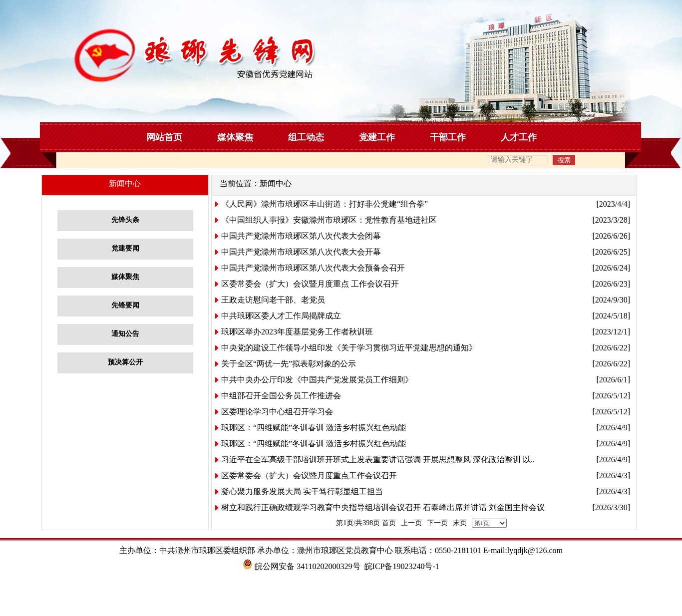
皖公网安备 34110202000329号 (301, 566)
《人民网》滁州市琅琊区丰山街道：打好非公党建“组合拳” (325, 204)
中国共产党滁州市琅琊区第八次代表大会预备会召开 (313, 268)
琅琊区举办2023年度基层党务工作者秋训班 (297, 332)
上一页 (411, 523)
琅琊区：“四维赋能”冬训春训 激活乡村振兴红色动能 (314, 428)
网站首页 (164, 137)
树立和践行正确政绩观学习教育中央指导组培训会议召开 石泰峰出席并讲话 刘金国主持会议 (383, 507)
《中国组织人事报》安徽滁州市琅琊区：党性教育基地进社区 (329, 220)
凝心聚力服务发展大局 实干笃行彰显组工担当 (302, 491)
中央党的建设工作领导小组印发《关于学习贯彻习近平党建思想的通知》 (349, 348)
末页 (460, 523)
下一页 (437, 523)
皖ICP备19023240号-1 (402, 566)
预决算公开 (125, 362)
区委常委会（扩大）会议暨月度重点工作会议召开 (309, 475)
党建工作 (377, 137)
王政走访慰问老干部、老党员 (273, 300)
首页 (389, 523)
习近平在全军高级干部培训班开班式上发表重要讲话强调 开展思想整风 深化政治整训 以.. (378, 460)
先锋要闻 (125, 305)
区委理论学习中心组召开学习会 (277, 412)
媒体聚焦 (235, 137)
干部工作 (448, 137)
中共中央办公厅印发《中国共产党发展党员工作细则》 (317, 380)
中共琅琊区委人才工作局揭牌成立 (281, 316)
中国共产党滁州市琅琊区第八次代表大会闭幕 (301, 236)
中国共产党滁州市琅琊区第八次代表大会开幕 (301, 252)
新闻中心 (276, 183)
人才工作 (519, 137)
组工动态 (306, 137)
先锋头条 (125, 220)
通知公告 (125, 334)
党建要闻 (125, 248)
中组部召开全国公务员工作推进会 (281, 396)
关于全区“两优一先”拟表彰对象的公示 (289, 364)
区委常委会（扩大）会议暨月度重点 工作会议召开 (310, 284)
